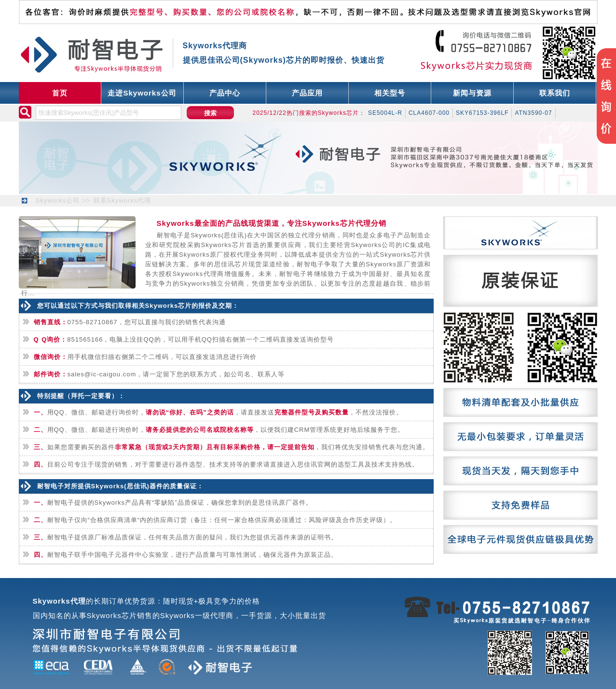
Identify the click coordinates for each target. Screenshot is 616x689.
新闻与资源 (472, 93)
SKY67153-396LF (482, 113)
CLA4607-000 (429, 113)
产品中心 (225, 93)
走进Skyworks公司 (142, 93)
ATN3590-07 (533, 113)
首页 (60, 93)
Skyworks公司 (58, 200)
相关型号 (390, 93)
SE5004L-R (385, 113)
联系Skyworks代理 (123, 200)
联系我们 (555, 93)
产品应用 (307, 93)
